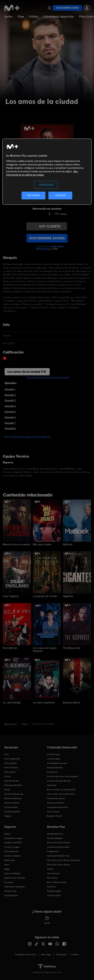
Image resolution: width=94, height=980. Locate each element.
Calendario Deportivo (15, 886)
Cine (21, 16)
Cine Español (11, 762)
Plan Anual (52, 877)
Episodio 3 (10, 400)
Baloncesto (10, 860)
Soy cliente (47, 226)
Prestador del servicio (26, 954)
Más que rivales (42, 544)
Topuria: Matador (12, 873)
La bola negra (54, 758)
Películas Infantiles (13, 784)
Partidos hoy (10, 890)
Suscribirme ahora (67, 8)
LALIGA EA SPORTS (13, 842)
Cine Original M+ (12, 758)
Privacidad (61, 954)
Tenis (7, 864)
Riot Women (10, 648)
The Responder (71, 648)
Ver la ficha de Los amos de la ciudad (48, 377)
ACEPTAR (60, 195)
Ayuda (47, 920)
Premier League (12, 846)
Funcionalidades (55, 838)
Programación (11, 895)
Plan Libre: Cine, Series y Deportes (63, 860)
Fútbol (34, 16)
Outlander (52, 784)
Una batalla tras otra (57, 762)
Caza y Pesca (53, 811)
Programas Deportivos (58, 807)
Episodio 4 (10, 406)
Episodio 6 (10, 417)
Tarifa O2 (51, 886)
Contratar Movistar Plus (58, 855)
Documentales (11, 807)
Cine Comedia (11, 767)
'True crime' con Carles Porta (61, 793)
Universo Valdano (13, 855)
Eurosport (9, 882)
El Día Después (11, 851)
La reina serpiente (43, 702)
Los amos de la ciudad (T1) (27, 372)
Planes (50, 868)
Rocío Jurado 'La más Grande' (61, 789)
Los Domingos (54, 754)
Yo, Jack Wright (11, 702)
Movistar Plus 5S (55, 815)
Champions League (13, 838)
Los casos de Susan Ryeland (44, 649)
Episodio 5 (10, 412)
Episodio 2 (10, 395)
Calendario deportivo (59, 16)
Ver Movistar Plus (55, 833)
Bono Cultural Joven (57, 882)
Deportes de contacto (15, 877)
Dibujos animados (55, 802)
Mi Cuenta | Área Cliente (59, 842)
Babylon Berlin (71, 702)
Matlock (67, 544)
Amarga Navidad (55, 767)
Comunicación (54, 895)
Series (8, 16)
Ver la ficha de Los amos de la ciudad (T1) (27, 437)
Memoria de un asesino (16, 544)
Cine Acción (10, 771)
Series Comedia (12, 802)
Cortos (7, 776)
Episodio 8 (10, 428)
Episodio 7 (10, 423)
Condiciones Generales (58, 846)
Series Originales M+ (14, 793)
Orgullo (8, 815)
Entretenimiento (12, 811)
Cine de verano (12, 780)
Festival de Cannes (56, 798)
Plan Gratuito (53, 873)
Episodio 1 (10, 389)
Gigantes (68, 596)
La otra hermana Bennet (59, 780)
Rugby (7, 868)
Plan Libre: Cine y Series (58, 864)
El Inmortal (52, 771)
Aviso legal (46, 954)
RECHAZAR (34, 195)
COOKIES (75, 954)
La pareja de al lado (44, 596)
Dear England (10, 596)
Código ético (53, 851)
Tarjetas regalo (54, 890)
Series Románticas (13, 798)
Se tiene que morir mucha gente (62, 776)
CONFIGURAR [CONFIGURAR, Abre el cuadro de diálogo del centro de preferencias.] (46, 185)
